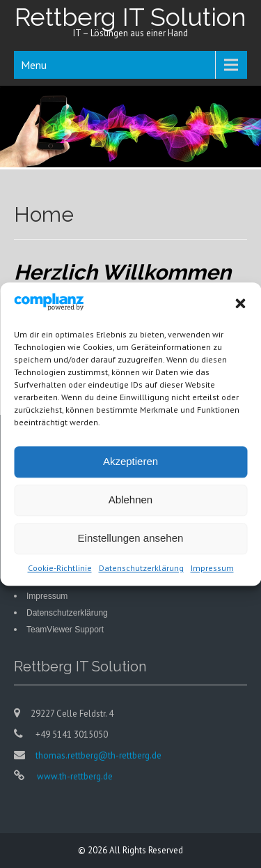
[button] (240, 305)
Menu (34, 65)
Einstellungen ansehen (131, 540)
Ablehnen (130, 502)
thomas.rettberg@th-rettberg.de (98, 755)
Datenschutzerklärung (141, 569)
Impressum (212, 569)
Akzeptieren (130, 463)
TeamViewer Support (65, 630)
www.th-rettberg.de (74, 776)
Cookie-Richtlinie (60, 569)
